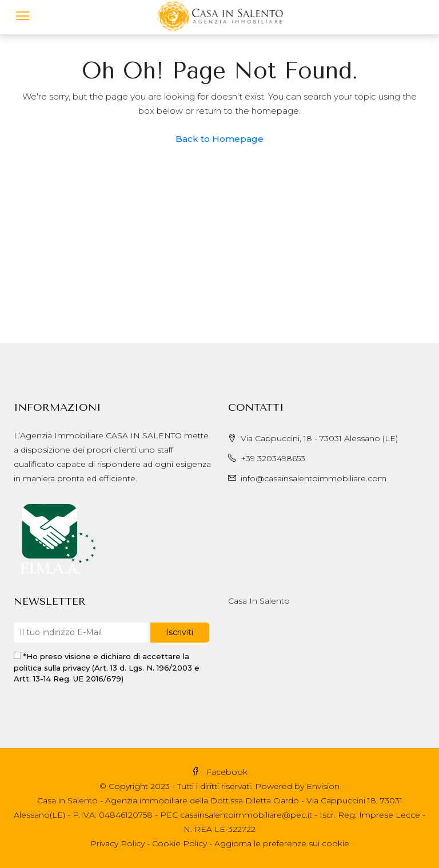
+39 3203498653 (273, 458)
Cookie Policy (179, 843)
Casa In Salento (259, 601)
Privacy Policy (117, 843)
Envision (323, 786)
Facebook (219, 772)
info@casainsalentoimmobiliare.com (314, 478)
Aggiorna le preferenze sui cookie (282, 843)
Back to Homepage (219, 139)
